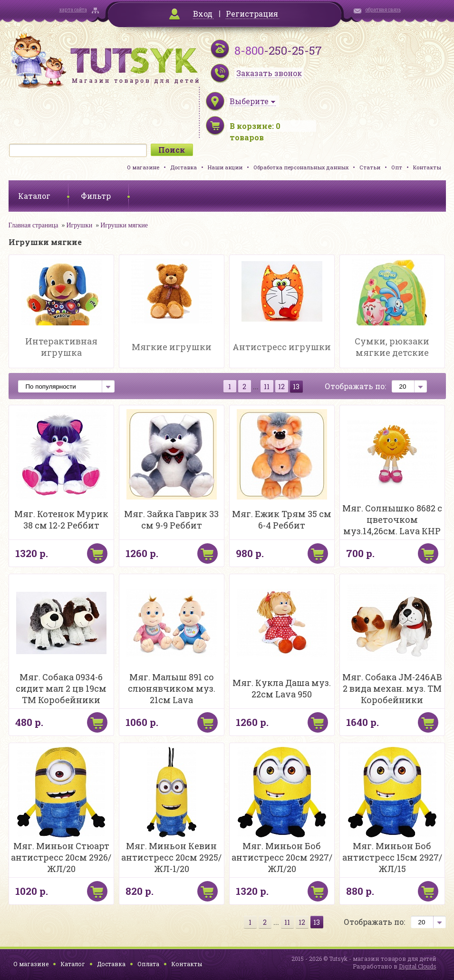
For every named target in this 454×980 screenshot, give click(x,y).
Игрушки (79, 225)
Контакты (427, 167)
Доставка (184, 167)
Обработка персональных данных (301, 167)
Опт (397, 167)
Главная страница (34, 225)
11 (267, 387)
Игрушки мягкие (124, 225)
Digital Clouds (418, 966)
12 (281, 387)
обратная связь (383, 10)
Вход (203, 14)
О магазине (143, 167)
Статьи (370, 167)
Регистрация (252, 14)
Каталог (73, 964)
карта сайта (73, 10)
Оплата (148, 964)
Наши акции (225, 167)
